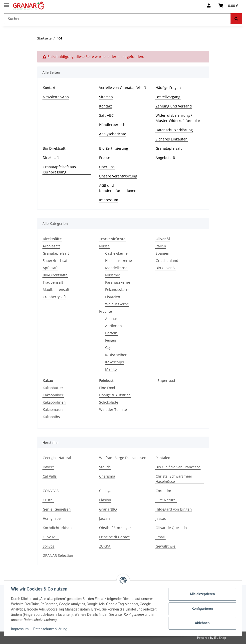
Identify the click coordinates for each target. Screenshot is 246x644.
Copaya (105, 491)
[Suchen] (117, 19)
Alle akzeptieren (201, 594)
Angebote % (166, 158)
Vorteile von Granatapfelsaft (123, 88)
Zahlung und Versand (174, 106)
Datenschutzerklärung (174, 130)
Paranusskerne (118, 282)
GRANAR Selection (58, 555)
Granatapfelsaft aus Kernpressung (59, 169)
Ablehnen (201, 623)
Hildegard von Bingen (174, 509)
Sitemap (106, 97)
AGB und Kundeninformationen (118, 188)
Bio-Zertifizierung (114, 148)
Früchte (106, 311)
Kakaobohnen (54, 402)
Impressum (109, 200)
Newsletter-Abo (56, 97)
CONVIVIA (51, 491)
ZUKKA (105, 546)
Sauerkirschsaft (56, 261)
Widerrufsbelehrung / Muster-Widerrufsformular (178, 118)
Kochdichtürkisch (57, 528)
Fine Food (107, 388)
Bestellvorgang (168, 97)
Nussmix (112, 275)
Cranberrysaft (54, 297)
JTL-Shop (220, 638)
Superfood (166, 380)
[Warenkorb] (228, 5)
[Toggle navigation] (6, 3)
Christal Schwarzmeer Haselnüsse (174, 479)
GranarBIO (108, 509)
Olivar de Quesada (171, 528)
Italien (161, 246)
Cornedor (163, 491)
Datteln (111, 333)
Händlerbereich (112, 125)
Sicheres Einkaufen (172, 139)
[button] (209, 5)
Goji (108, 347)
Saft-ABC (106, 115)
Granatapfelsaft (169, 148)
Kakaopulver (53, 395)
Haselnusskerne (119, 261)
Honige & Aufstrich (115, 395)
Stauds (105, 467)
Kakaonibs (51, 417)
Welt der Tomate (113, 409)
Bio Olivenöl (166, 268)
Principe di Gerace (115, 537)
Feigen (111, 340)
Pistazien (113, 297)
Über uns (107, 167)
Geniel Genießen (57, 509)
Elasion (105, 500)
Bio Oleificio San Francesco (178, 467)
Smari (160, 537)
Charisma (107, 476)
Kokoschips (115, 362)
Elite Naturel (166, 500)
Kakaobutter (53, 388)
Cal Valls (50, 476)
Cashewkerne (116, 253)
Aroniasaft (51, 246)
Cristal (48, 500)
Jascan (105, 518)
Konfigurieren (201, 609)
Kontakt (49, 88)
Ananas (111, 319)
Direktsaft (51, 158)
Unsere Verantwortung (118, 176)
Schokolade (109, 402)
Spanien (162, 253)
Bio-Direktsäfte (55, 275)
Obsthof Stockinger (115, 528)
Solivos (48, 546)
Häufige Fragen (168, 88)
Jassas (161, 518)
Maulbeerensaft (56, 290)
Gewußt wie (165, 546)
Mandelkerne (116, 268)
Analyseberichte (113, 134)
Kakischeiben (116, 355)
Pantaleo (163, 458)
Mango (111, 369)
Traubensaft (53, 282)
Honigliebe (52, 518)
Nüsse (104, 246)
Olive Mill (51, 537)
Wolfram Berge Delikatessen (123, 458)
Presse (105, 158)
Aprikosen (114, 326)
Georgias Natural (57, 458)
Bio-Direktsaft (54, 148)
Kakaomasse (53, 409)
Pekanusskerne (118, 290)
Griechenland (167, 261)
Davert (48, 467)
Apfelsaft (50, 268)
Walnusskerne (117, 304)
